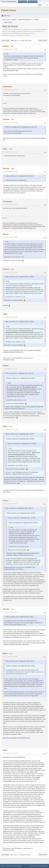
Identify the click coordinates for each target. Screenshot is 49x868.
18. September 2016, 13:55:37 (10, 504)
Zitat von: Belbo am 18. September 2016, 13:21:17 (19, 508)
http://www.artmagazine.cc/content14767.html (16, 738)
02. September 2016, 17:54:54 (10, 49)
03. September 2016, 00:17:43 (10, 90)
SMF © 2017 (10, 866)
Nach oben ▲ (45, 866)
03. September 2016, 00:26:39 (10, 122)
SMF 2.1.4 (3, 866)
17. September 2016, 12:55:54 (10, 317)
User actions (43, 41)
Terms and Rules (37, 866)
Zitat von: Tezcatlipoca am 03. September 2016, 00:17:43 (21, 127)
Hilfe (30, 866)
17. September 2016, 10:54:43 (10, 272)
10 (28, 41)
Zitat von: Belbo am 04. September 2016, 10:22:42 (19, 176)
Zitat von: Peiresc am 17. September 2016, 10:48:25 (20, 277)
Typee (5, 314)
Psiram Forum (9, 10)
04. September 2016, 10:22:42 (10, 152)
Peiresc (6, 234)
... (19, 41)
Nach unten (5, 41)
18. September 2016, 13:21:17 (10, 429)
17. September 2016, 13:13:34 (10, 369)
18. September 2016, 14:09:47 (10, 612)
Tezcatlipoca (8, 87)
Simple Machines (18, 866)
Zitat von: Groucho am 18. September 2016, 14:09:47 (20, 661)
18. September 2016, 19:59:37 (10, 656)
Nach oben (5, 855)
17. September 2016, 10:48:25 (10, 237)
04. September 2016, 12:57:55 (10, 204)
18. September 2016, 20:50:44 (10, 753)
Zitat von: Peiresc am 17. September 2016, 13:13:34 (20, 434)
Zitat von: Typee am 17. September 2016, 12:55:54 (19, 373)
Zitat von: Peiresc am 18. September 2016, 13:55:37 (20, 617)
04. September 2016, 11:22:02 (10, 171)
